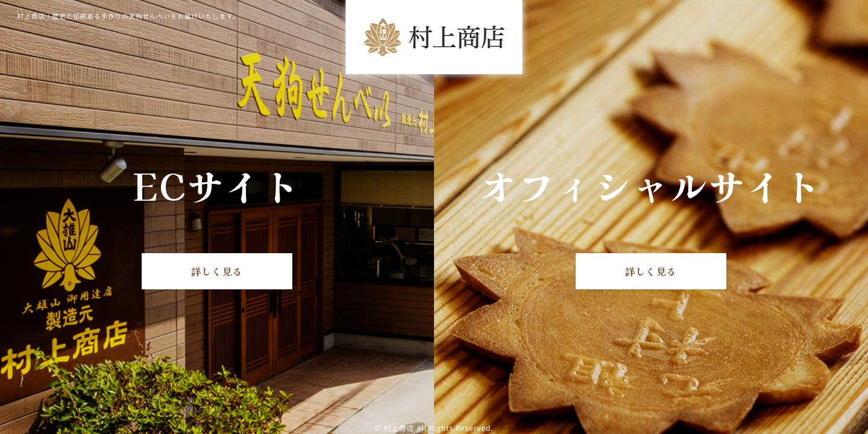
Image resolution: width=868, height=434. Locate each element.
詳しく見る (217, 271)
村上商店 (399, 428)
